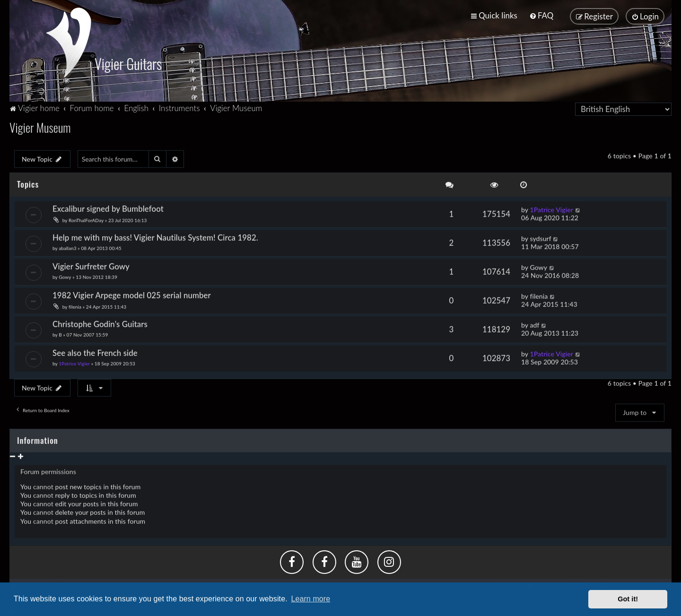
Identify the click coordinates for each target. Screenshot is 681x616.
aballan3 (67, 246)
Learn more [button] (310, 599)
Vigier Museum (40, 125)
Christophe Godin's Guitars (100, 322)
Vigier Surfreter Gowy (91, 265)
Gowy (65, 275)
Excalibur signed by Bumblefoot (108, 207)
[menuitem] (541, 15)
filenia (75, 305)
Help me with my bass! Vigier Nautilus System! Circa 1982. (155, 236)
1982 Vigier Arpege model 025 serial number (132, 293)
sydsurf (540, 237)
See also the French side (95, 351)
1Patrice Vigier (551, 208)
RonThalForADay (86, 218)
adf (534, 323)
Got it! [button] (628, 599)
